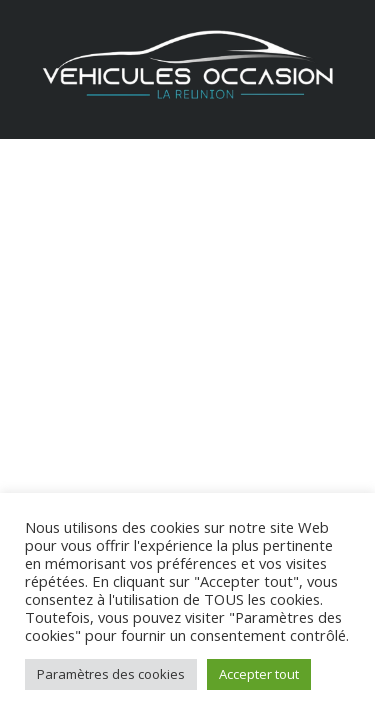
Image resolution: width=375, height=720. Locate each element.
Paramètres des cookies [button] (111, 674)
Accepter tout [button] (259, 674)
